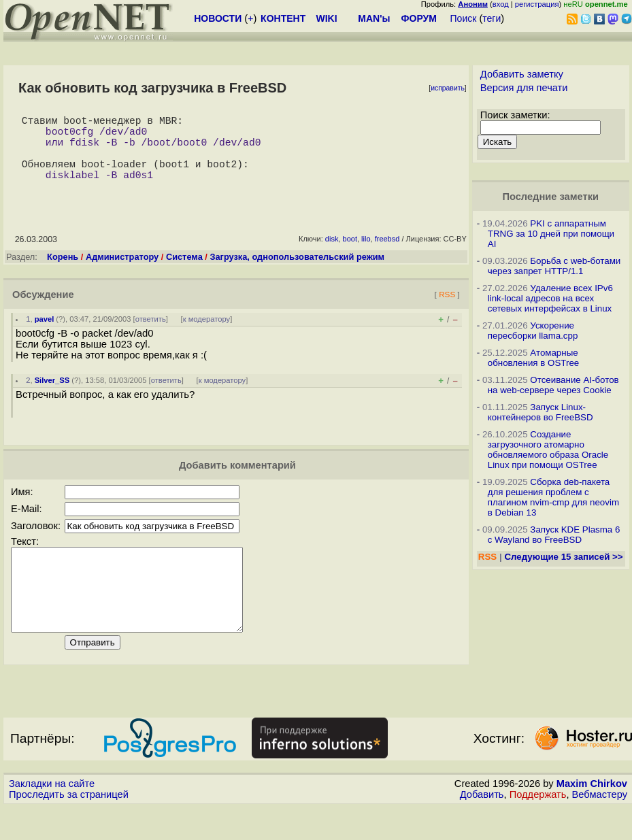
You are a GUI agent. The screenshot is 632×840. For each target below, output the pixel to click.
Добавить (482, 827)
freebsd (387, 255)
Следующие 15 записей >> (563, 557)
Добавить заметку (522, 74)
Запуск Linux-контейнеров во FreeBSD (540, 412)
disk (332, 255)
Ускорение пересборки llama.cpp (533, 331)
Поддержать (538, 827)
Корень (63, 273)
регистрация (537, 4)
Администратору (122, 273)
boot (350, 255)
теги (492, 18)
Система (184, 273)
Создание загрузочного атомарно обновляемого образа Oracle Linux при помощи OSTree (548, 450)
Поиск (464, 18)
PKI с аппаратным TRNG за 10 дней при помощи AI (551, 234)
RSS (447, 310)
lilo (366, 255)
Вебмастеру (600, 827)
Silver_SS (52, 397)
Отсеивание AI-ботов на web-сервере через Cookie (553, 385)
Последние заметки (550, 197)
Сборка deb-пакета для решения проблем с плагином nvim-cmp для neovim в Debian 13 (553, 497)
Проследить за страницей (69, 827)
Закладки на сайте (52, 816)
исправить (448, 88)
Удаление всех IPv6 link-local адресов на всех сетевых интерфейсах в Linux (550, 298)
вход (501, 4)
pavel (45, 335)
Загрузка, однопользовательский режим (297, 273)
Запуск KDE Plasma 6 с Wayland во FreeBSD (554, 535)
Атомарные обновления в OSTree (533, 358)
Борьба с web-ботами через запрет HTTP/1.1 (554, 266)
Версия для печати (524, 88)
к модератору (207, 335)
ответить (151, 335)
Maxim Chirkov (592, 816)
